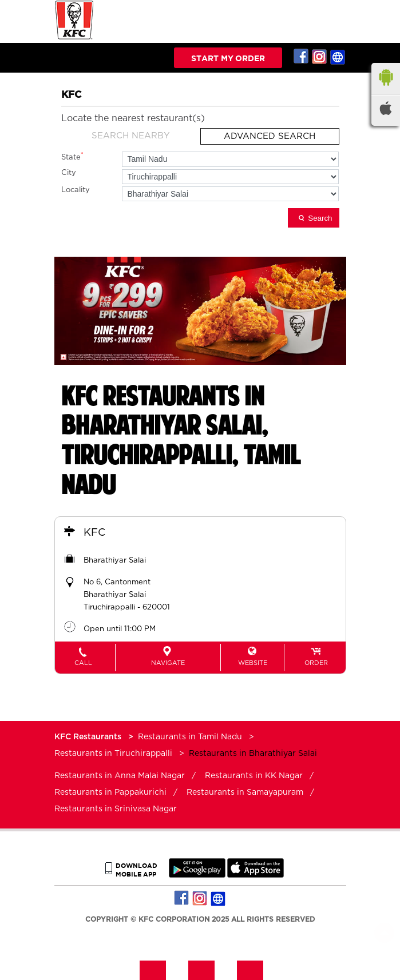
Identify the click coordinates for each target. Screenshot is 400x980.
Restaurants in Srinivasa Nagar (116, 809)
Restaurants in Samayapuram (245, 792)
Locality (76, 190)
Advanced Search (270, 136)
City (69, 173)
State (72, 156)
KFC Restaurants (89, 737)
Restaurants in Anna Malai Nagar (120, 776)
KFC (94, 533)
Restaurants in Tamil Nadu (190, 737)
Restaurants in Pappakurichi (110, 792)
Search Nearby (131, 136)
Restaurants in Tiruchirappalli (113, 754)
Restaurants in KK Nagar (254, 776)
